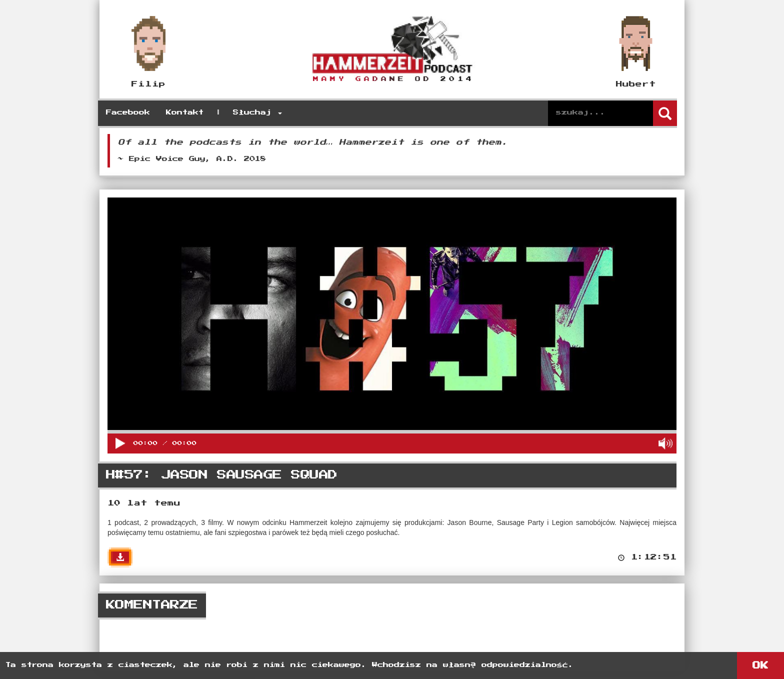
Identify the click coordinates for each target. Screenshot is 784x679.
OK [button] (760, 665)
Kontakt (185, 113)
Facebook (128, 113)
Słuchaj (257, 113)
